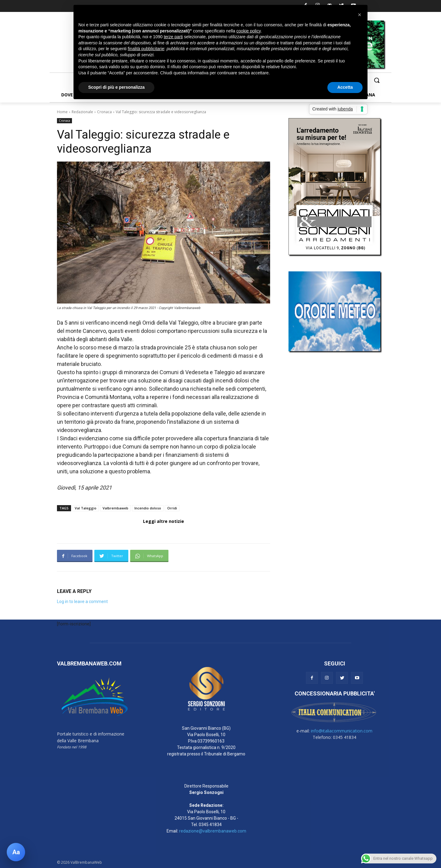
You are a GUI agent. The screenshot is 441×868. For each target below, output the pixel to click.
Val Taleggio (86, 508)
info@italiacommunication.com (342, 731)
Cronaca (104, 112)
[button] (377, 80)
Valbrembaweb (115, 508)
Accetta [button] (345, 87)
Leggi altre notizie (164, 521)
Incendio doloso (148, 508)
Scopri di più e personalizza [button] (116, 87)
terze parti (173, 37)
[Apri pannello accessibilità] (16, 852)
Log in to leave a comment (82, 602)
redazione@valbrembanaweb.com (213, 831)
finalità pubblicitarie (146, 49)
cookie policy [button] (249, 31)
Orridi (172, 508)
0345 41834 (210, 825)
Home (62, 112)
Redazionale (82, 112)
